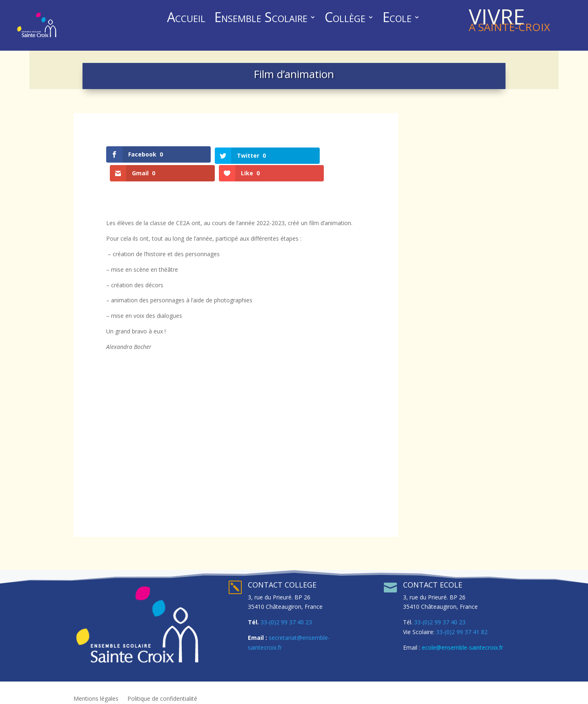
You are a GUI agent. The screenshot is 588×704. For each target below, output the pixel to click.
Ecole (397, 19)
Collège (345, 19)
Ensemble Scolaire (261, 19)
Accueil (186, 19)
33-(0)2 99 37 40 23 (286, 611)
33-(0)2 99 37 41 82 (462, 620)
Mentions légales (96, 687)
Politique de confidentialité (162, 687)
